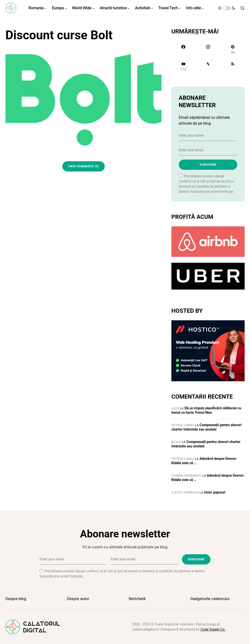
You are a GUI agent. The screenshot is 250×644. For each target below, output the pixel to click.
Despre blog (16, 599)
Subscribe (208, 165)
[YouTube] (183, 67)
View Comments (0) (84, 166)
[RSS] (233, 67)
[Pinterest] (233, 50)
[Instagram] (208, 50)
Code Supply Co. (213, 629)
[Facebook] (183, 50)
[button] (227, 8)
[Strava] (208, 67)
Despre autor (78, 599)
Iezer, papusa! (215, 492)
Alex (175, 408)
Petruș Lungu (183, 425)
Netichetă (137, 599)
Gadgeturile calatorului (210, 599)
